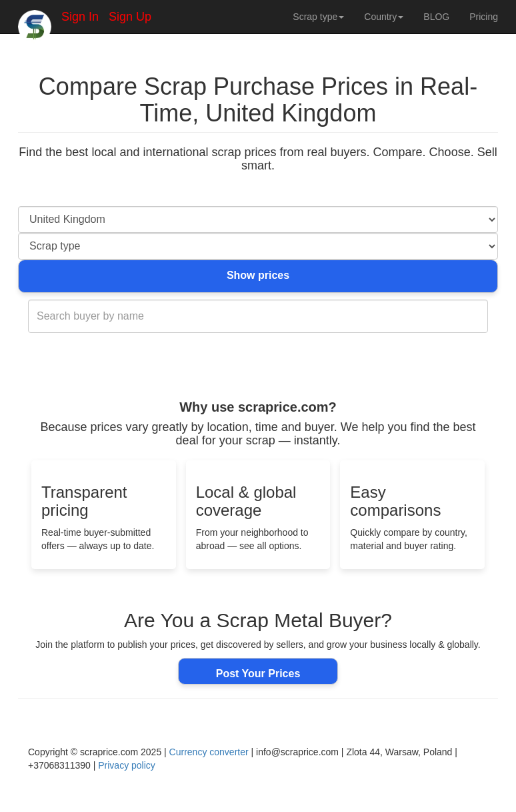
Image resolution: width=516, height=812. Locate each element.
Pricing (484, 17)
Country (384, 17)
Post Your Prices (258, 674)
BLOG (436, 17)
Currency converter (209, 752)
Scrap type (318, 17)
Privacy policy (127, 765)
